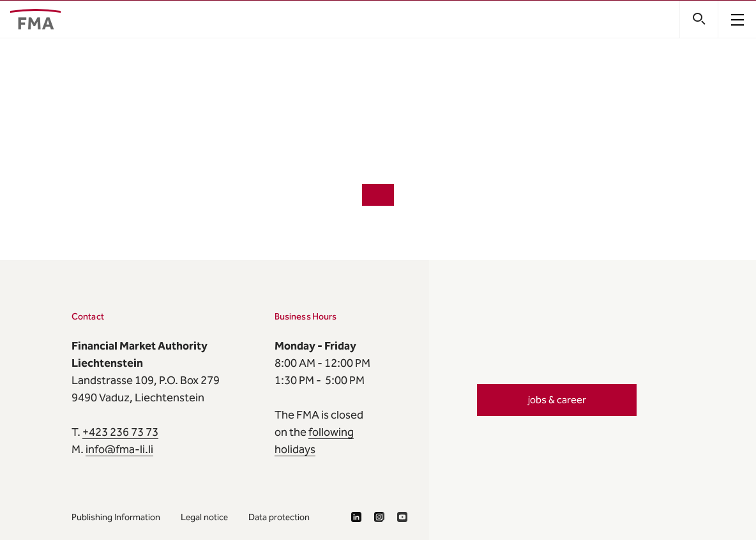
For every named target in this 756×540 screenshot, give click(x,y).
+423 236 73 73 (120, 432)
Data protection (279, 517)
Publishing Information (116, 517)
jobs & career (557, 400)
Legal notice (204, 517)
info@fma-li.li (119, 449)
